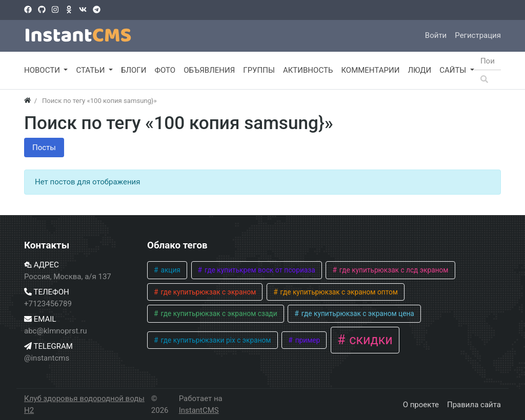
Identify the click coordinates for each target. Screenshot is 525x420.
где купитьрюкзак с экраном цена (357, 313)
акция (170, 270)
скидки (369, 340)
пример (307, 340)
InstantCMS (199, 410)
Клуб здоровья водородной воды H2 (84, 404)
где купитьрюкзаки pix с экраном (215, 340)
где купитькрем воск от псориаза (259, 270)
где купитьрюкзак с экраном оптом (338, 292)
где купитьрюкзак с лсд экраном (393, 270)
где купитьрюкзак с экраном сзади (218, 313)
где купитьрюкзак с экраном (207, 292)
